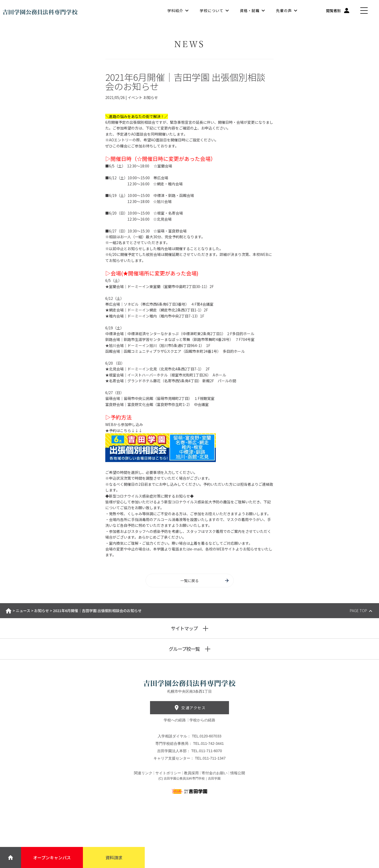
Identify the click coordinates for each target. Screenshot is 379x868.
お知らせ (42, 611)
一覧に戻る (205, 581)
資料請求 (114, 857)
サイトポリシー (168, 773)
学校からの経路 (202, 720)
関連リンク (143, 773)
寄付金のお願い (215, 773)
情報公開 (238, 773)
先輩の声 (284, 11)
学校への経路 (175, 720)
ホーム (9, 611)
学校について (212, 11)
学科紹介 (175, 11)
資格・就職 (250, 11)
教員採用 (191, 773)
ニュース (23, 611)
